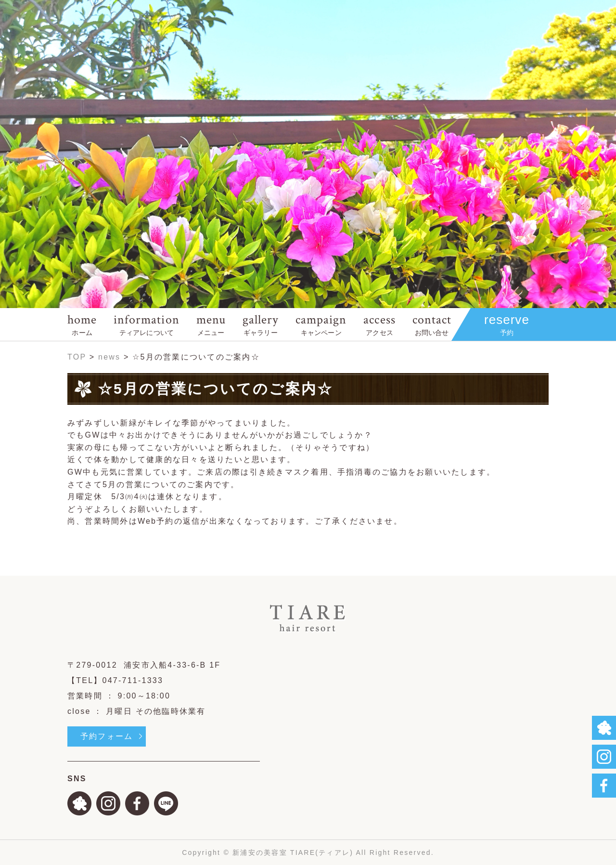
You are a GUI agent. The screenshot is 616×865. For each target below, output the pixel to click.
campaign (321, 324)
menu (211, 324)
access (379, 324)
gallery (261, 324)
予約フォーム (107, 736)
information (146, 324)
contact (432, 324)
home (82, 324)
